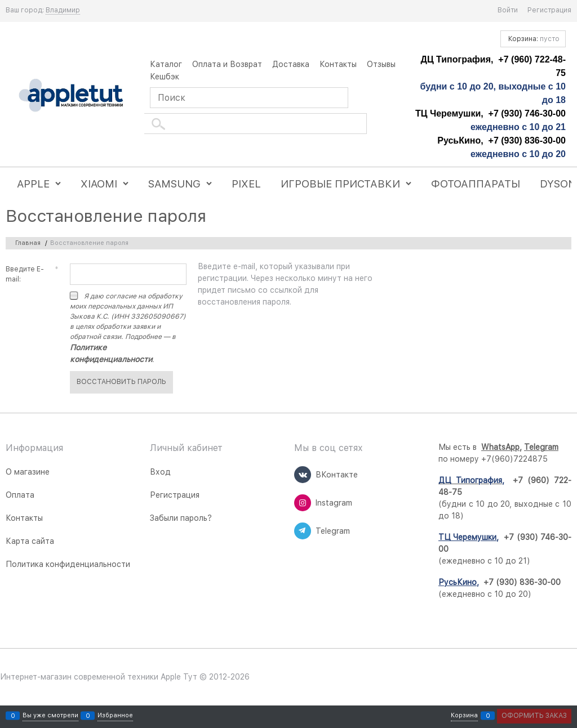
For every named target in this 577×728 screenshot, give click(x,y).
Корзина (464, 716)
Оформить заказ (534, 716)
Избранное (115, 716)
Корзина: (533, 39)
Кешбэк (165, 77)
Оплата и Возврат (227, 64)
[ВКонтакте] (303, 475)
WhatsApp (500, 447)
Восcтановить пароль (121, 382)
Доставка (291, 64)
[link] (63, 10)
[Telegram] (303, 531)
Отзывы (381, 64)
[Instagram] (303, 503)
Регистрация (549, 10)
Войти (508, 10)
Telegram (541, 447)
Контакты (338, 64)
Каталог (166, 64)
